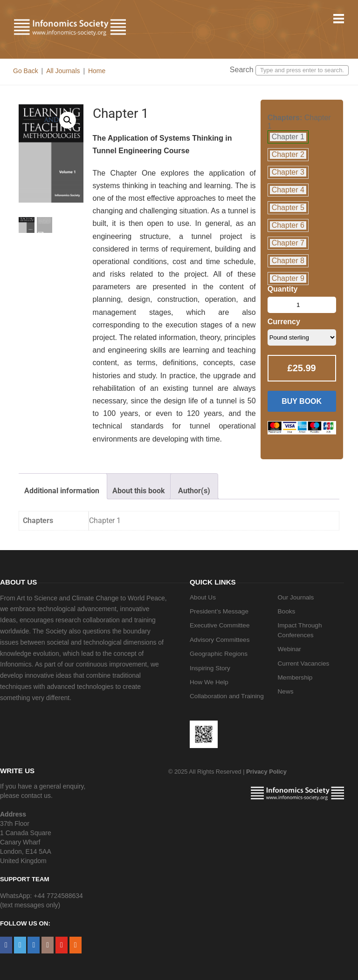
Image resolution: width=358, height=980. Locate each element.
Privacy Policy (266, 772)
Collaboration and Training (227, 696)
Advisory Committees (220, 640)
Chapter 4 (288, 190)
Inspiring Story (210, 668)
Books (287, 611)
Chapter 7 (288, 243)
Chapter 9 (288, 278)
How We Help (209, 682)
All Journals (63, 71)
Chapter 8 (288, 261)
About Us (203, 597)
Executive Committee (220, 625)
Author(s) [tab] (194, 491)
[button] (68, 120)
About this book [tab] (139, 491)
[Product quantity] (302, 305)
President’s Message (219, 611)
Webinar (289, 649)
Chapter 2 (288, 154)
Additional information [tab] (62, 491)
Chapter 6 (288, 225)
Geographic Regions (219, 654)
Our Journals (296, 597)
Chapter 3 (288, 172)
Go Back (26, 71)
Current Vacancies (304, 664)
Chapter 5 (288, 208)
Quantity (283, 289)
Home (97, 71)
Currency (284, 322)
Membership (295, 677)
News (286, 691)
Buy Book (302, 401)
